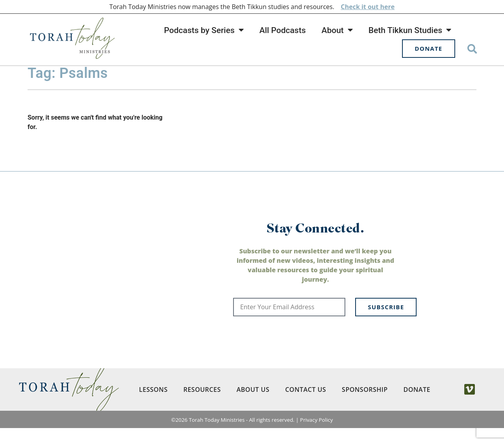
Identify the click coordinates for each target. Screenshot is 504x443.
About (337, 30)
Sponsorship (364, 404)
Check (350, 7)
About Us (253, 404)
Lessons (153, 404)
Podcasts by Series (204, 30)
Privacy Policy (316, 435)
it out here (377, 7)
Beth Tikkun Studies (410, 30)
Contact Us (305, 404)
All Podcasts (283, 30)
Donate (417, 404)
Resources (202, 404)
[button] (472, 49)
